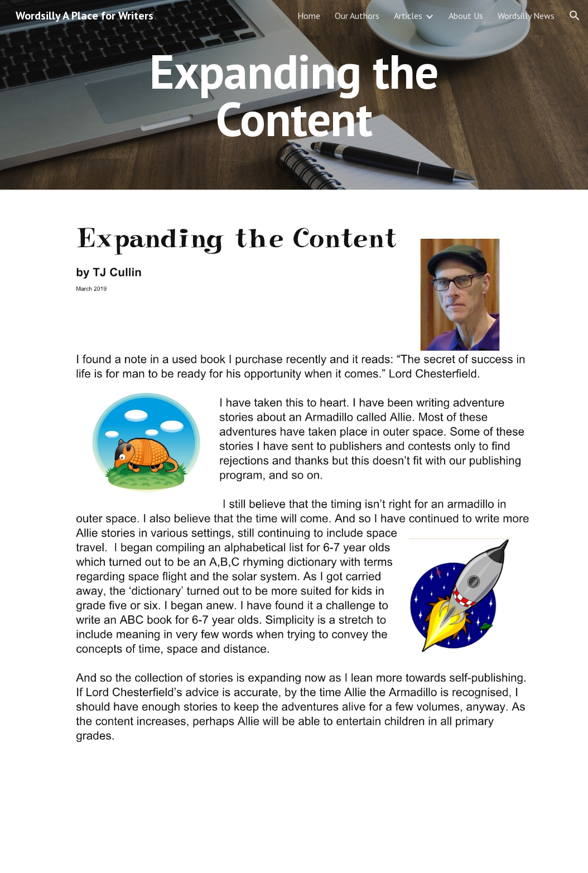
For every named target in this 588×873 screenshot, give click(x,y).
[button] (575, 16)
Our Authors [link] (357, 16)
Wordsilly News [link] (526, 16)
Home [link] (309, 16)
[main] (294, 95)
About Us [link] (466, 16)
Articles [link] (408, 16)
